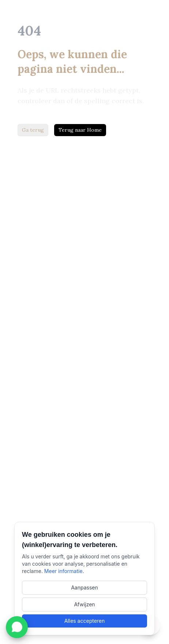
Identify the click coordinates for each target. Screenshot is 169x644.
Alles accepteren (85, 621)
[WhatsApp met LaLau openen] (17, 627)
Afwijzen (84, 604)
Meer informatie (63, 571)
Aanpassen (84, 587)
